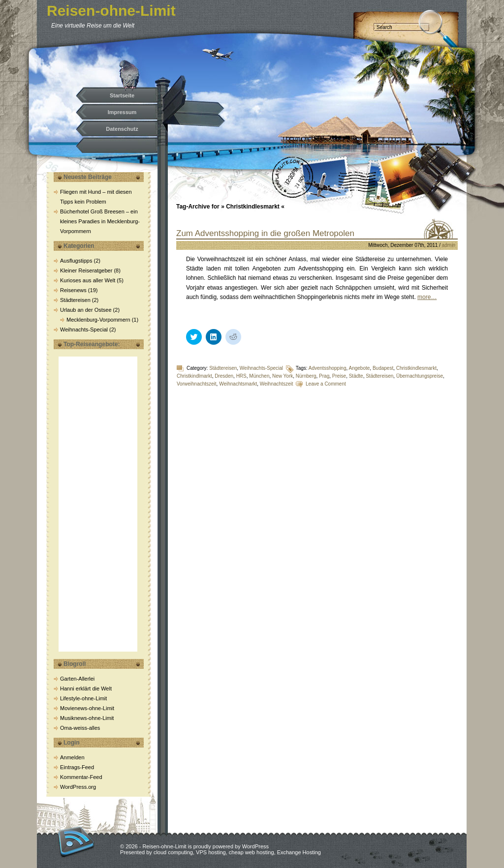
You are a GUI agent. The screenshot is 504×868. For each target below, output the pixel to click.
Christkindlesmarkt (416, 368)
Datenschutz (122, 129)
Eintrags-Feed (77, 767)
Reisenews (73, 290)
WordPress (255, 846)
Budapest (383, 368)
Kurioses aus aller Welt (88, 280)
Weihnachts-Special (84, 329)
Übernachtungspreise (420, 376)
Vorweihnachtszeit (197, 384)
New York (283, 376)
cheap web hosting (252, 852)
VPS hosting (211, 852)
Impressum (122, 112)
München (259, 376)
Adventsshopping (328, 368)
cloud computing (173, 852)
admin (449, 245)
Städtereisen (75, 300)
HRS (241, 376)
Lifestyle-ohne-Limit (83, 698)
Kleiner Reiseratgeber (86, 270)
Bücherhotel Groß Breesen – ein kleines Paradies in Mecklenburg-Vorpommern (100, 221)
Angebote (360, 368)
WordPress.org (78, 787)
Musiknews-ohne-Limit (87, 718)
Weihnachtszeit (277, 384)
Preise (339, 376)
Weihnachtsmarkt (238, 384)
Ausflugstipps (76, 261)
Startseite (122, 95)
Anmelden (72, 757)
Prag (324, 376)
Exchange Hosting (299, 852)
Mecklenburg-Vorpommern (98, 320)
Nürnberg (306, 376)
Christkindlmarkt (194, 376)
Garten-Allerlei (77, 679)
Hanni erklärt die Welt (86, 688)
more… (427, 297)
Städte (356, 376)
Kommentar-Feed (81, 777)
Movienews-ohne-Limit (87, 708)
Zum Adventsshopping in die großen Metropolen (265, 233)
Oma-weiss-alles (80, 728)
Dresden (224, 376)
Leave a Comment (326, 384)
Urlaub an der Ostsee (86, 310)
